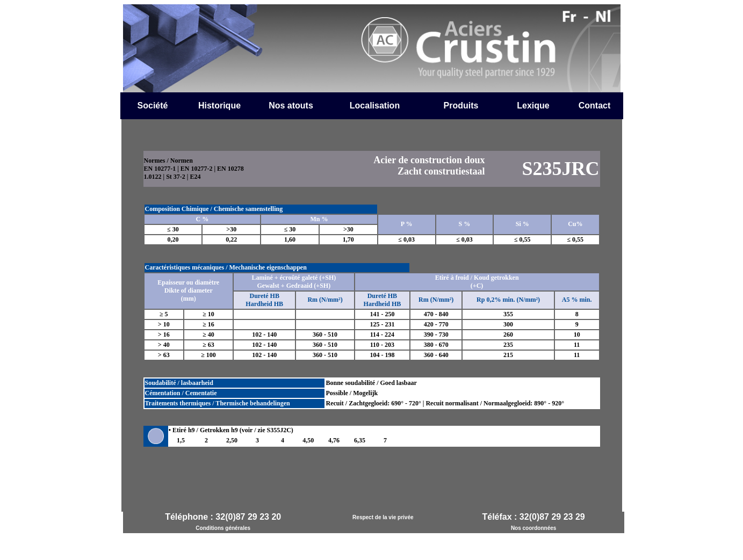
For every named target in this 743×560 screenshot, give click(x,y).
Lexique (533, 106)
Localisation (375, 106)
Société (153, 106)
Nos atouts (291, 106)
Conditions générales (223, 528)
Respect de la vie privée (383, 517)
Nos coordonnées (533, 528)
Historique (219, 106)
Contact (595, 106)
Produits (461, 106)
